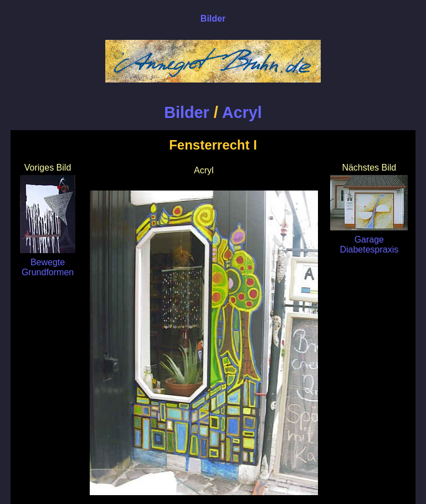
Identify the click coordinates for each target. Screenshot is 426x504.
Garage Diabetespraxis (369, 240)
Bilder (187, 112)
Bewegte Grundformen (48, 262)
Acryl (242, 112)
